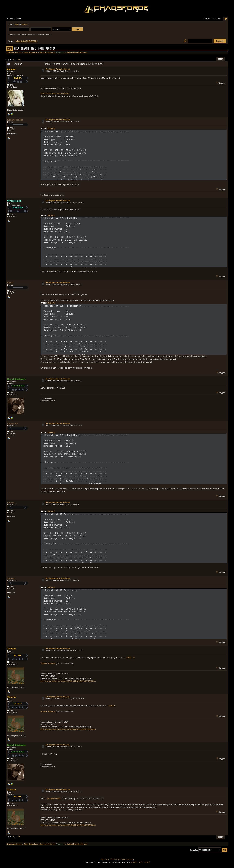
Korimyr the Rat (15, 120)
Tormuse (12, 649)
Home (9, 49)
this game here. (54, 799)
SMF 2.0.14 (105, 859)
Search (25, 49)
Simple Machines (127, 859)
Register (50, 49)
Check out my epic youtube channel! (55, 93)
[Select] (51, 128)
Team (34, 49)
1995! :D (131, 657)
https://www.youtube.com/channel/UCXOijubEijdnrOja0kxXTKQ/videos (68, 681)
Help (17, 49)
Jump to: (194, 850)
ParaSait (11, 69)
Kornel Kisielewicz (16, 379)
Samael (11, 503)
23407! (112, 706)
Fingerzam (60, 53)
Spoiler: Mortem (48, 663)
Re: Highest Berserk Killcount (58, 69)
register (25, 24)
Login (41, 49)
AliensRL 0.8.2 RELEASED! (26, 41)
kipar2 (10, 283)
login (17, 24)
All (19, 60)
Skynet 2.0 (12, 424)
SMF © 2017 (115, 859)
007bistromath (14, 201)
